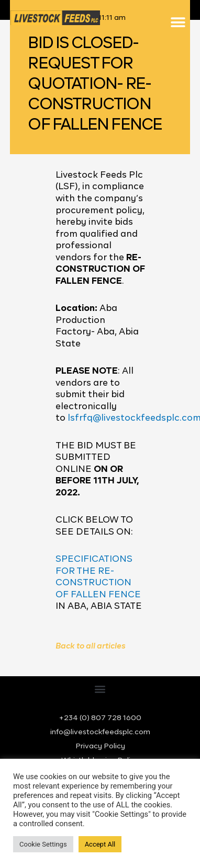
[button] (178, 22)
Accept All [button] (100, 844)
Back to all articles (91, 646)
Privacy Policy (100, 746)
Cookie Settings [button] (43, 844)
